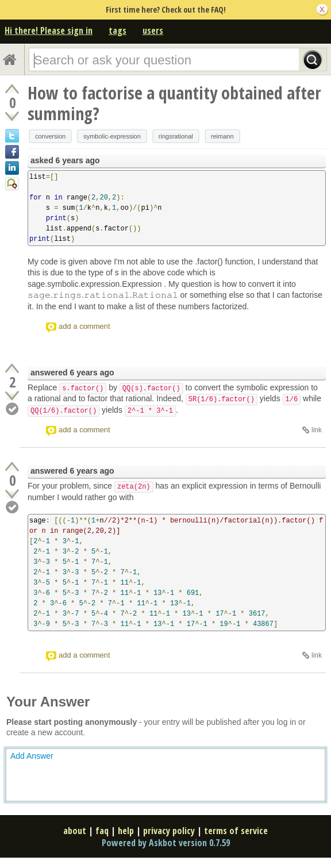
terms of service (236, 831)
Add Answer (32, 756)
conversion (50, 136)
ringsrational (176, 136)
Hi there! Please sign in (49, 30)
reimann (222, 136)
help (126, 831)
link (317, 430)
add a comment (84, 326)
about (75, 831)
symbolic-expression (112, 136)
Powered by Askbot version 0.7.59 (166, 843)
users (153, 30)
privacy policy (169, 831)
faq (102, 831)
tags (118, 30)
